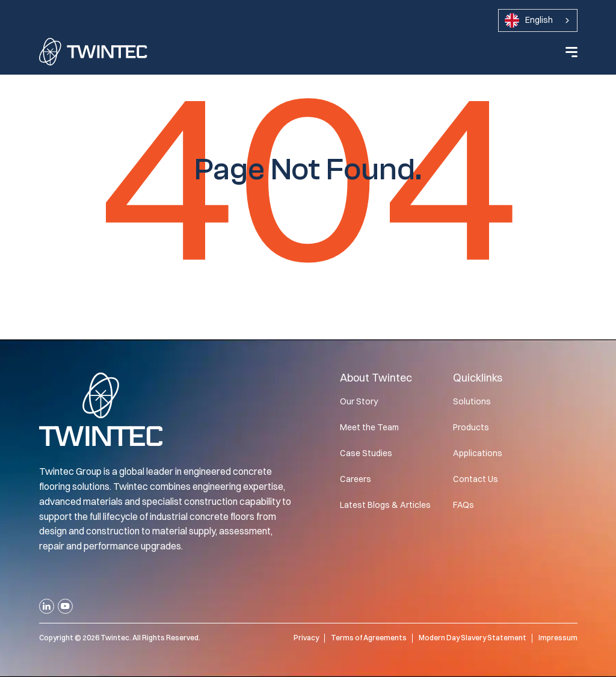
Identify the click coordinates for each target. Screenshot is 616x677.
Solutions (472, 401)
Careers (356, 479)
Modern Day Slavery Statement (473, 638)
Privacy (306, 638)
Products (471, 427)
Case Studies (366, 453)
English (529, 20)
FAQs (464, 505)
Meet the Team (369, 427)
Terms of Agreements (369, 638)
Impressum (558, 638)
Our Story (359, 401)
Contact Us (476, 479)
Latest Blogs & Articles (385, 505)
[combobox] (538, 20)
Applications (478, 453)
